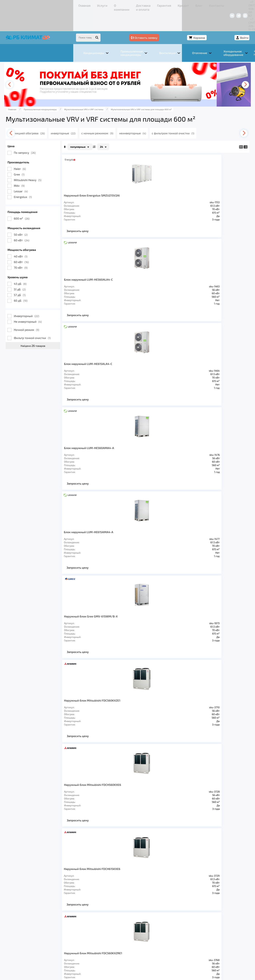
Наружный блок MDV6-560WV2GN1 (135, 532)
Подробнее (183, 956)
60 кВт (37, 221)
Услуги (42, 4)
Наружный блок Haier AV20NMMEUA (212, 353)
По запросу (40, 133)
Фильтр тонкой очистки (48, 319)
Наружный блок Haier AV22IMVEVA (173, 444)
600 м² (37, 199)
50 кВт (36, 215)
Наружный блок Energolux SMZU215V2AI (96, 178)
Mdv (35, 166)
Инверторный (42, 297)
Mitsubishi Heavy (43, 161)
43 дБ (36, 264)
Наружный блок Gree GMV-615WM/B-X (134, 265)
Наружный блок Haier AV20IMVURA (212, 444)
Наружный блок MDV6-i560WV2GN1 (213, 532)
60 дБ (36, 281)
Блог (132, 4)
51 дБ (35, 270)
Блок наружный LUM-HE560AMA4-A (212, 178)
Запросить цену (93, 215)
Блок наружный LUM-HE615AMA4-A (94, 265)
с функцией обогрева (50, 114)
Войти (229, 18)
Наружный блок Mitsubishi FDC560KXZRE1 (131, 355)
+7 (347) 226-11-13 (222, 4)
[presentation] (27, 65)
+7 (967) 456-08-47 (194, 4)
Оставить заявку (179, 18)
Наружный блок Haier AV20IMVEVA (134, 444)
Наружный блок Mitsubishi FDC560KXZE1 (175, 265)
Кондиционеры (34, 928)
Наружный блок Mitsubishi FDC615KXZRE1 (170, 355)
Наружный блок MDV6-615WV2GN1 (175, 532)
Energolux (38, 178)
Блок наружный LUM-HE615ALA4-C (173, 178)
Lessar (36, 172)
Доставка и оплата (83, 4)
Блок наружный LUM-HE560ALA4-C (134, 178)
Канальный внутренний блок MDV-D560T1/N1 (214, 619)
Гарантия (106, 4)
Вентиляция (62, 928)
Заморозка (109, 928)
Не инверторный (43, 302)
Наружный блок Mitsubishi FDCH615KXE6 (96, 353)
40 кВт (36, 237)
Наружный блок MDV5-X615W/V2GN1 (175, 619)
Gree (35, 155)
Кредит (120, 4)
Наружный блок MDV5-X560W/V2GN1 (135, 619)
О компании (58, 4)
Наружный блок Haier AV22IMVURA (94, 532)
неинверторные (160, 114)
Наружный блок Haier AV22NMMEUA (94, 444)
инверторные (88, 114)
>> (168, 670)
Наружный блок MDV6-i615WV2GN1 (96, 619)
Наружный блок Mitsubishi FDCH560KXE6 (214, 265)
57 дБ (35, 276)
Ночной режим (42, 310)
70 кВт (36, 248)
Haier (35, 149)
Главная (28, 4)
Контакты (145, 4)
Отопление (86, 928)
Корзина (209, 18)
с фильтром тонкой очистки (202, 114)
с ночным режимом (123, 114)
